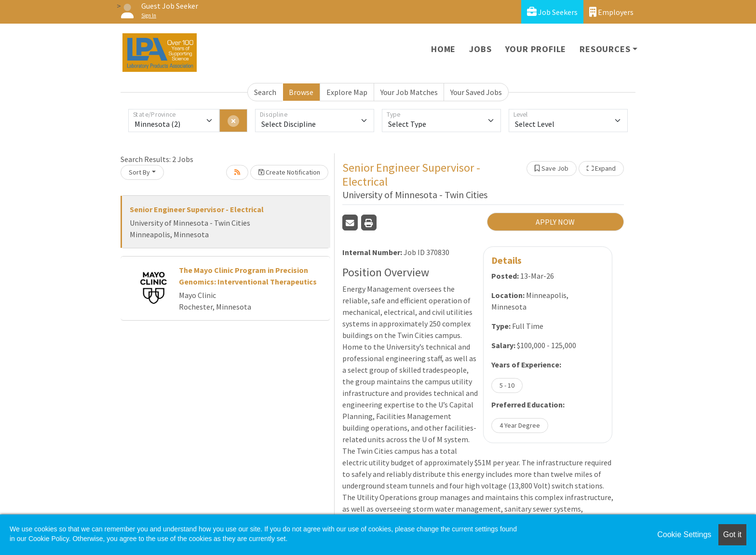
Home (443, 49)
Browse (301, 92)
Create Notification (289, 172)
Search (265, 92)
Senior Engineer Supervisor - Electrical (197, 209)
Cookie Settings (684, 535)
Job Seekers (552, 12)
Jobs (480, 49)
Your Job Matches (409, 92)
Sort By (139, 172)
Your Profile (536, 49)
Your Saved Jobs (476, 92)
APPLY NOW (555, 222)
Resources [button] (605, 49)
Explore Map (347, 92)
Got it (732, 535)
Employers (611, 12)
